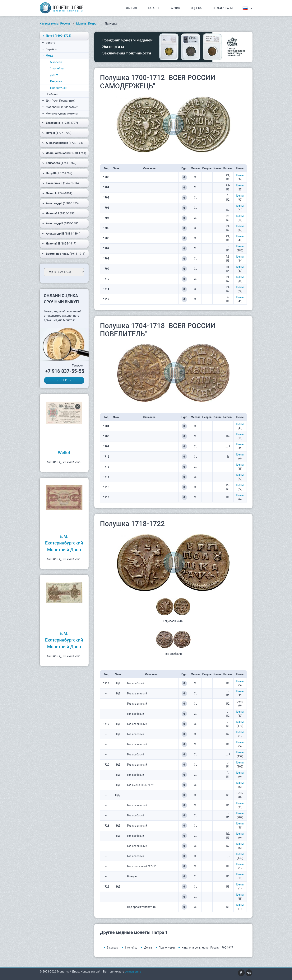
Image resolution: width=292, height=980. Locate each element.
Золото (49, 43)
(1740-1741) (64, 153)
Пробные (50, 94)
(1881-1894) (61, 234)
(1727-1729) (57, 133)
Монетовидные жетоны (60, 114)
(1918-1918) (64, 254)
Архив (175, 8)
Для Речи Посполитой (59, 101)
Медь (47, 56)
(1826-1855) (59, 213)
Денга (54, 75)
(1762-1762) (57, 173)
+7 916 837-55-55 (65, 371)
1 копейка (57, 68)
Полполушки (59, 88)
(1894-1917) (59, 244)
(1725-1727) (60, 123)
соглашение (133, 972)
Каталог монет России (55, 24)
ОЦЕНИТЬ (64, 380)
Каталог (154, 8)
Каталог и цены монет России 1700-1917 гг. (209, 948)
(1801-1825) (60, 203)
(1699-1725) (56, 36)
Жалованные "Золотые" (60, 107)
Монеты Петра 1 (88, 24)
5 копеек (56, 62)
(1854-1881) (61, 223)
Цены (240, 175)
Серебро (50, 49)
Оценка (196, 8)
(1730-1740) (63, 143)
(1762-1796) (60, 183)
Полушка (56, 81)
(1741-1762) (59, 163)
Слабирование (223, 8)
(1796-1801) (57, 193)
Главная (131, 8)
